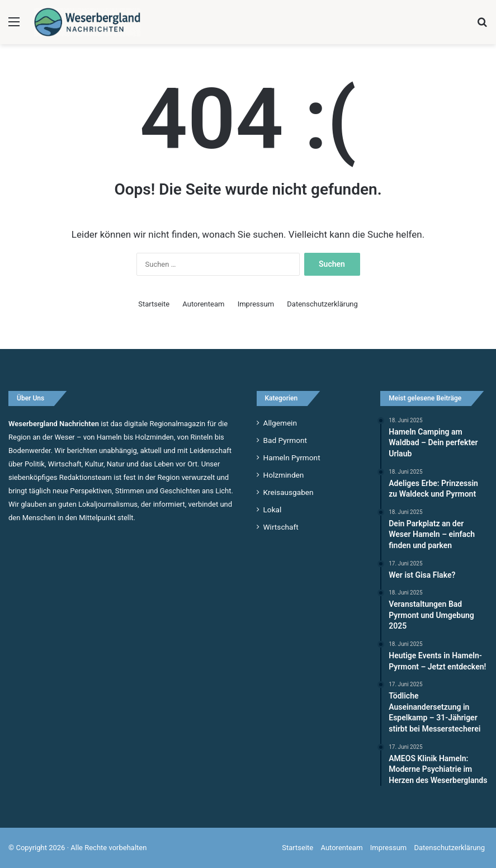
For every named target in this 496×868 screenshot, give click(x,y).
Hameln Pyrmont (292, 457)
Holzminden (284, 475)
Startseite (154, 304)
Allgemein (280, 423)
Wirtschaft (281, 527)
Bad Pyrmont (285, 440)
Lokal (273, 510)
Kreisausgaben (289, 492)
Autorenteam (203, 304)
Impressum (256, 304)
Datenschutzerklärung (322, 304)
